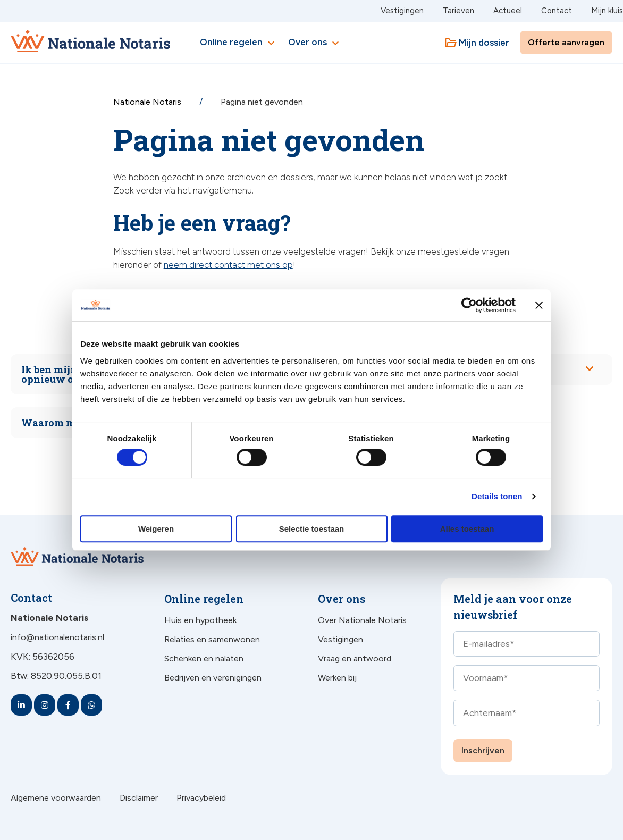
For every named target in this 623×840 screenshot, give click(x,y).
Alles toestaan (467, 529)
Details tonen (497, 496)
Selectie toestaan (312, 529)
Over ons (315, 43)
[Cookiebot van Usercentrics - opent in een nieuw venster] (469, 305)
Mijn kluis (607, 11)
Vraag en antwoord (355, 658)
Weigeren (156, 529)
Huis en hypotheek (200, 620)
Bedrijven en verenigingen (213, 678)
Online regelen (239, 43)
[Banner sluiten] (539, 305)
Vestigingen (402, 11)
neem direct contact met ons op (228, 265)
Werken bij (337, 678)
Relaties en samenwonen (212, 639)
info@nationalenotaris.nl (57, 637)
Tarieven (458, 11)
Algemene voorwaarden (56, 798)
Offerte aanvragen (566, 42)
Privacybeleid (201, 798)
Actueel (508, 11)
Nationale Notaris (148, 102)
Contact (557, 11)
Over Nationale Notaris (362, 620)
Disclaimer (139, 798)
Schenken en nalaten (204, 658)
